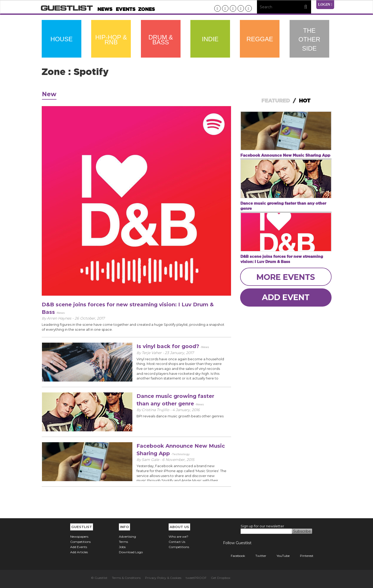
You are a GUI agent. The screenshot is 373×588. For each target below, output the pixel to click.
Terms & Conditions (126, 578)
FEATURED (276, 101)
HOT (305, 101)
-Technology (180, 454)
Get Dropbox (221, 578)
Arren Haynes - (61, 318)
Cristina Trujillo (156, 410)
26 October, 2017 (90, 318)
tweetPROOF (196, 578)
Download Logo (131, 552)
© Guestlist (99, 578)
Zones (146, 9)
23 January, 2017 (179, 353)
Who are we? (178, 537)
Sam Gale (151, 460)
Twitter (257, 556)
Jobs (122, 547)
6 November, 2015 (178, 460)
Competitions (80, 542)
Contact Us (177, 542)
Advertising (127, 537)
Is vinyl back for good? (168, 346)
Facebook (234, 556)
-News (60, 313)
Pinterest (303, 556)
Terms (123, 542)
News (105, 9)
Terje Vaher (152, 353)
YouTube (279, 556)
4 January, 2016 (186, 410)
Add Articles (79, 552)
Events (126, 9)
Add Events (79, 547)
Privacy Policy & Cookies (163, 578)
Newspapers (79, 537)
